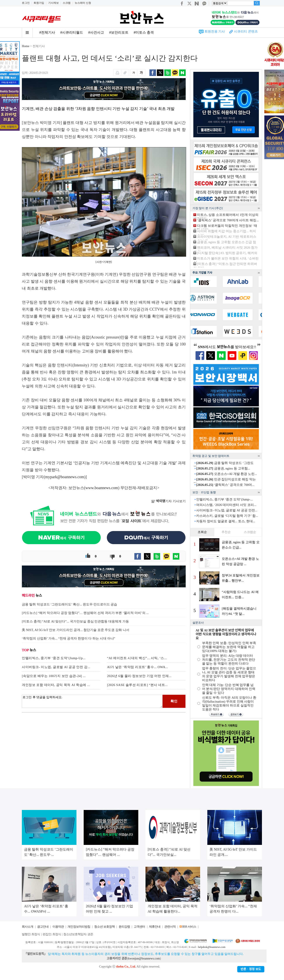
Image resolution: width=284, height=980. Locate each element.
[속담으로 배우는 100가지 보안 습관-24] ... (54, 676)
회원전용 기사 (215, 31)
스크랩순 (250, 532)
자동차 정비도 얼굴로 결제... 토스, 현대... (226, 521)
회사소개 (28, 927)
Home (26, 46)
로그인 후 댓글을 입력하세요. (92, 701)
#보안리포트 (119, 32)
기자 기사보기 (169, 501)
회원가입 (39, 3)
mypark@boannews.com (65, 477)
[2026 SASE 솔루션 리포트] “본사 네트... (137, 685)
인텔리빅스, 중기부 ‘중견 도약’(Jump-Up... (54, 658)
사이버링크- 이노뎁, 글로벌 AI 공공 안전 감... (56, 667)
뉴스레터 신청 (83, 3)
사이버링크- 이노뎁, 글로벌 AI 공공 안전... (227, 510)
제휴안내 (155, 927)
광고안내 (43, 927)
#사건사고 (96, 32)
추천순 (226, 532)
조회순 (202, 532)
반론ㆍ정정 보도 (251, 969)
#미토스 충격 (144, 32)
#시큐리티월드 (72, 32)
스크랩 (67, 3)
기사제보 (54, 3)
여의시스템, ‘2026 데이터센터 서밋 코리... (226, 505)
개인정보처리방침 (79, 927)
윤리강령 (124, 927)
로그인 (26, 3)
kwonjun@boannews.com (144, 959)
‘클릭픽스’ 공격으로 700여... (225, 485)
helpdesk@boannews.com (212, 947)
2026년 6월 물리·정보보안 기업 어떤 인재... (139, 676)
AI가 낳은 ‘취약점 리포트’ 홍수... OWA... (138, 667)
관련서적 (170, 927)
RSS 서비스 (189, 927)
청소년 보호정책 (104, 927)
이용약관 (58, 927)
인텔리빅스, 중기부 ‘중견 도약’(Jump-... (224, 499)
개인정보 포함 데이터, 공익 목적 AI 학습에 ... (56, 685)
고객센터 (139, 927)
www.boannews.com (102, 488)
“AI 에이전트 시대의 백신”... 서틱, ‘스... (137, 658)
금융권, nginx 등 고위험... (223, 468)
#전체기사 (47, 32)
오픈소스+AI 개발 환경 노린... (227, 474)
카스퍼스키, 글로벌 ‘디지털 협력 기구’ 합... (227, 516)
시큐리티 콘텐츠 (246, 31)
